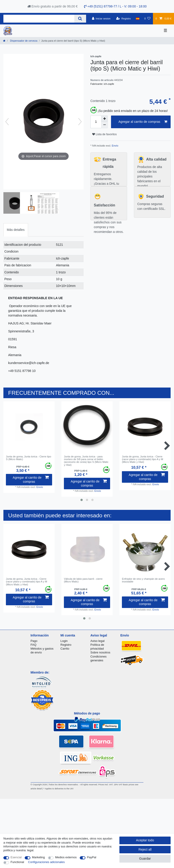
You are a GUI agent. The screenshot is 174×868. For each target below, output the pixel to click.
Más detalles (16, 230)
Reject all (145, 849)
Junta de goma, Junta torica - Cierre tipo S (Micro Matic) (29, 458)
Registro (66, 645)
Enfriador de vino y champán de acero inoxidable (143, 580)
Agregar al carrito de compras (143, 122)
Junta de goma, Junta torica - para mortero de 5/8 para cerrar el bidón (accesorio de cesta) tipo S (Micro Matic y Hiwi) (86, 461)
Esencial (16, 857)
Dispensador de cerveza (23, 41)
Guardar (145, 859)
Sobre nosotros (100, 652)
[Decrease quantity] (104, 125)
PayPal (92, 857)
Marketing (38, 857)
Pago (34, 641)
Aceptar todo (145, 840)
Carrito (65, 649)
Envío (115, 146)
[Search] (80, 19)
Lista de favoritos (104, 134)
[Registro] (124, 19)
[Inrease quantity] (104, 119)
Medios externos (66, 857)
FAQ (34, 645)
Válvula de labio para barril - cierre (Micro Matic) (83, 580)
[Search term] (39, 19)
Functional (17, 862)
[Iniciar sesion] (101, 19)
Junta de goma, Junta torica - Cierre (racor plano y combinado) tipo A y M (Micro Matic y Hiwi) (143, 459)
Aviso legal (97, 641)
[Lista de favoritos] (147, 19)
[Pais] (138, 19)
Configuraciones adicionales (46, 862)
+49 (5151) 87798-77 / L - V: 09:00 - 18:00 (115, 6)
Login (64, 641)
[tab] (16, 230)
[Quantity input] (96, 122)
